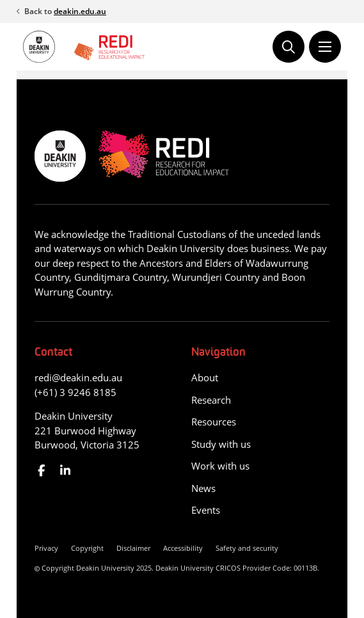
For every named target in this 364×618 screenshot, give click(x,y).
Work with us (220, 466)
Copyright (87, 548)
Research (211, 400)
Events (206, 510)
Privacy (46, 548)
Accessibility (183, 548)
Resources (214, 422)
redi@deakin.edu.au (78, 377)
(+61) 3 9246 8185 (75, 392)
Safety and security (247, 548)
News (203, 488)
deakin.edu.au (80, 11)
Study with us (221, 444)
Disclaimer (133, 548)
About (205, 377)
